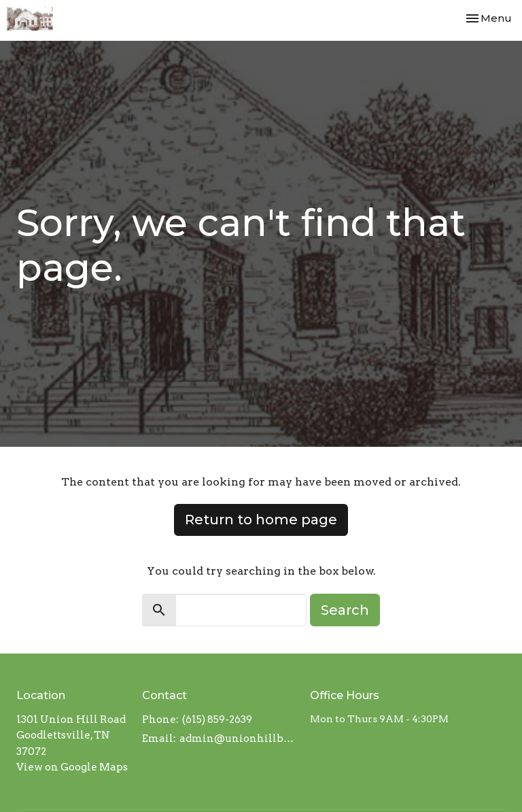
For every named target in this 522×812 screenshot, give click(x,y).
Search (345, 610)
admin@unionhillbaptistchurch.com (238, 739)
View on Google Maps (72, 767)
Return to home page (261, 520)
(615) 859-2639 (217, 720)
